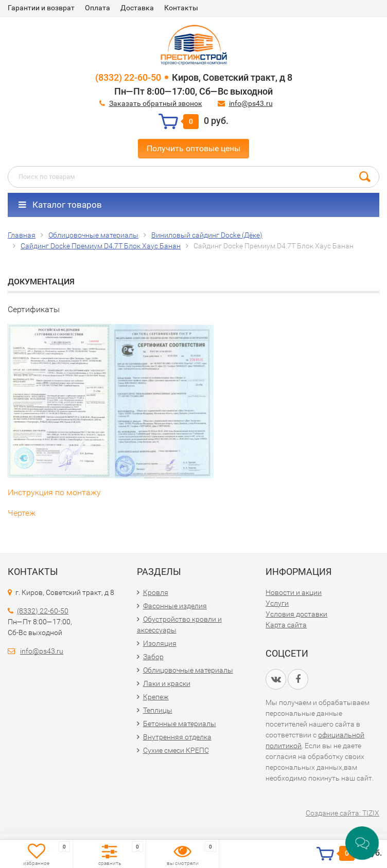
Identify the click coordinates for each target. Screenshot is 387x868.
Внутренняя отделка (177, 737)
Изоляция (160, 643)
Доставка (137, 8)
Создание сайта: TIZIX (342, 813)
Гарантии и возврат (41, 8)
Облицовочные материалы (188, 670)
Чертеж (22, 513)
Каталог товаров (60, 205)
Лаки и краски (167, 683)
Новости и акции (294, 592)
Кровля (156, 592)
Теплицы (158, 710)
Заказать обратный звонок (156, 103)
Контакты (181, 8)
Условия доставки (296, 614)
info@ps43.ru (251, 103)
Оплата (98, 8)
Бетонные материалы (180, 724)
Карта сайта (286, 625)
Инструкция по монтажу (54, 492)
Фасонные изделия (175, 606)
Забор (153, 657)
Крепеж (156, 697)
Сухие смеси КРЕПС (176, 750)
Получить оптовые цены (193, 148)
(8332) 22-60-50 (128, 77)
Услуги (277, 603)
